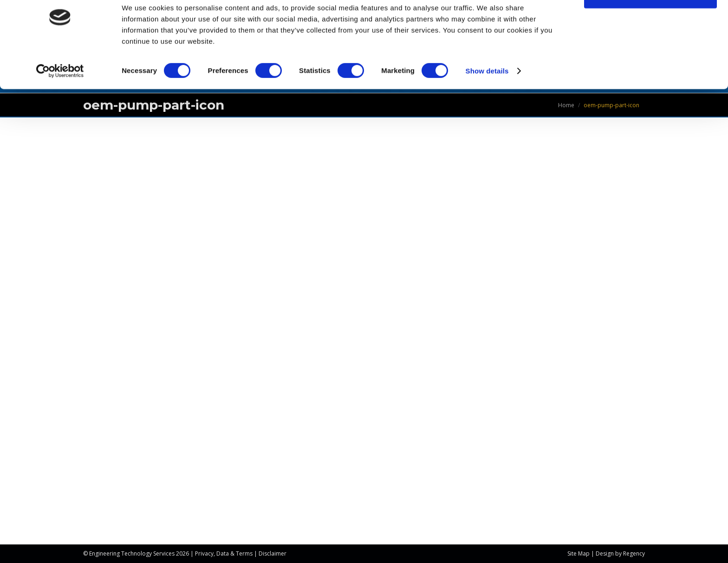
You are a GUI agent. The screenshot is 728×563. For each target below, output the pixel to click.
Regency (634, 553)
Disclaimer (273, 553)
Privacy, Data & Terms (224, 553)
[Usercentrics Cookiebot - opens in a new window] (60, 97)
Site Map (578, 553)
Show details (487, 97)
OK (651, 23)
